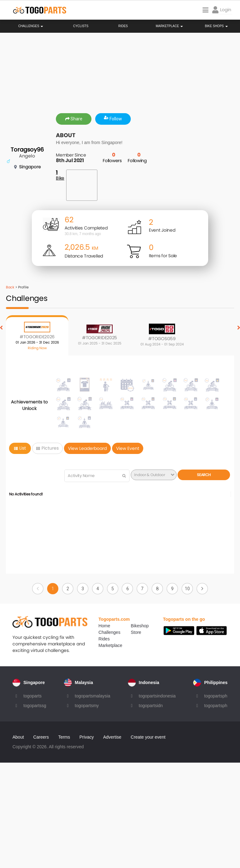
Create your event (148, 737)
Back (10, 287)
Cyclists (81, 26)
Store (136, 632)
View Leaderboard (87, 448)
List (20, 448)
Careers (41, 737)
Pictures (47, 448)
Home (104, 626)
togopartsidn (151, 706)
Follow (113, 119)
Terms (64, 737)
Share (74, 119)
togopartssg (35, 706)
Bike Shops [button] (216, 26)
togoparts (32, 696)
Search (204, 475)
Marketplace (110, 645)
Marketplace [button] (169, 26)
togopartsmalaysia (93, 696)
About (18, 737)
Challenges (31, 26)
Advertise (112, 737)
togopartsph (216, 696)
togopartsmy (87, 706)
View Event (128, 448)
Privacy (87, 737)
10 (187, 589)
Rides (123, 26)
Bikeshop (140, 626)
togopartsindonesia (157, 696)
